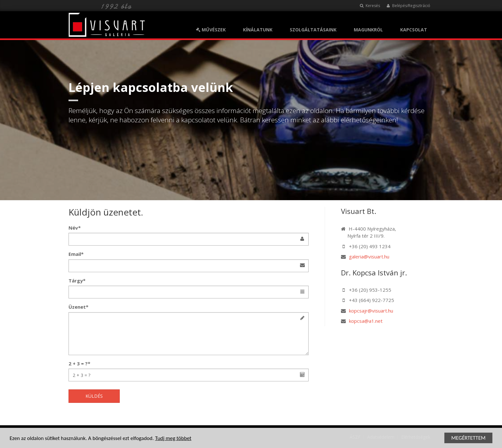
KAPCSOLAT (414, 30)
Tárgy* (77, 281)
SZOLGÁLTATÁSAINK (313, 30)
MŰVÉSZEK (211, 30)
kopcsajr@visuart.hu (371, 311)
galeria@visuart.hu (369, 257)
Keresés (370, 6)
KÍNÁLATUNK (258, 30)
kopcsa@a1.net (366, 321)
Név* (75, 228)
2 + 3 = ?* (79, 363)
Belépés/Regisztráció (408, 6)
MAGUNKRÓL (368, 30)
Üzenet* (78, 307)
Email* (76, 254)
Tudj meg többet (173, 439)
